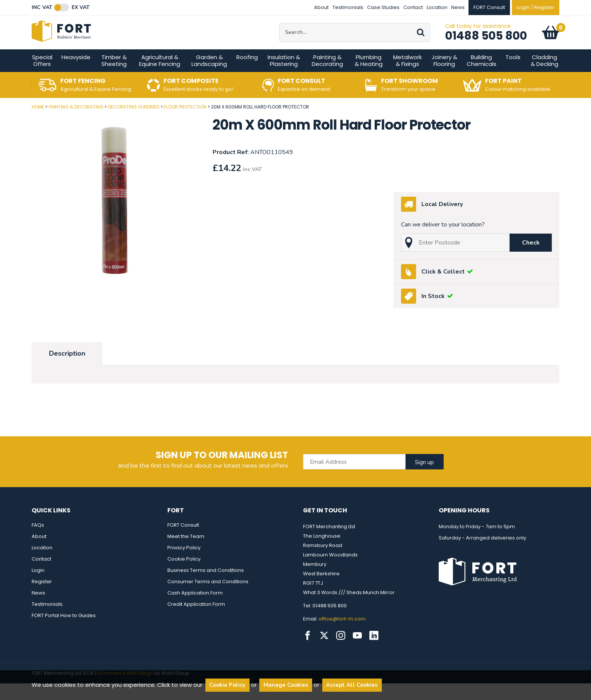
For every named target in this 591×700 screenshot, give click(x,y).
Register (42, 598)
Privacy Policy (184, 564)
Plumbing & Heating (369, 77)
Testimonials (348, 7)
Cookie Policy (184, 575)
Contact (413, 7)
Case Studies (383, 7)
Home (38, 123)
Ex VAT (81, 8)
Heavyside (76, 74)
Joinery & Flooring (444, 77)
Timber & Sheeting (114, 77)
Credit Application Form (196, 621)
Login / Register (536, 7)
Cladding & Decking (544, 77)
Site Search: (279, 31)
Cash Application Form (195, 609)
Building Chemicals (482, 77)
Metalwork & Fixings (407, 77)
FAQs (38, 542)
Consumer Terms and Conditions (208, 598)
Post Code (0, 121)
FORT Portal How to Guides (64, 632)
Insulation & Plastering (284, 77)
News (458, 7)
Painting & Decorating (327, 77)
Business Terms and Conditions (206, 587)
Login (38, 587)
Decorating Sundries (134, 123)
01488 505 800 (486, 44)
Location (437, 7)
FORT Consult (183, 542)
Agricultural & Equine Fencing (160, 77)
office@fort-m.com (342, 635)
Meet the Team (186, 553)
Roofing (247, 74)
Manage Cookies (286, 685)
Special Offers (42, 77)
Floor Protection (185, 123)
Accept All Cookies (352, 685)
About (321, 7)
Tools (513, 74)
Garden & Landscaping (209, 77)
